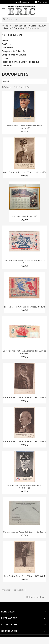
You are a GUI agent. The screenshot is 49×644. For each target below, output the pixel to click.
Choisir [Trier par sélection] (24, 81)
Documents (8, 48)
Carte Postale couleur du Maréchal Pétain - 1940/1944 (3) (24, 487)
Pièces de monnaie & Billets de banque (21, 62)
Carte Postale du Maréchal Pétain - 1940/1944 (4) (25, 441)
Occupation (12, 35)
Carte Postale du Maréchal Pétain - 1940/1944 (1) (25, 576)
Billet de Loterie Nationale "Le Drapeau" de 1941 (25, 307)
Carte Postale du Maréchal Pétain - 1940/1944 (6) (24, 172)
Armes (5, 41)
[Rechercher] (24, 19)
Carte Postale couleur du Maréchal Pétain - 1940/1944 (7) (24, 127)
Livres (5, 58)
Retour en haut (35, 597)
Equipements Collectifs (13, 51)
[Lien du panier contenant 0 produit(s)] (41, 2)
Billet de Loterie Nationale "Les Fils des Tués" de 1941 (25, 262)
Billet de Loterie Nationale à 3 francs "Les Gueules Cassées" (25, 352)
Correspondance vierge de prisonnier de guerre (24, 532)
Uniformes (7, 65)
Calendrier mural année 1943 (25, 216)
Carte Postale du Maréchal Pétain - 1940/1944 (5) (25, 397)
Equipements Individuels (14, 55)
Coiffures (7, 44)
